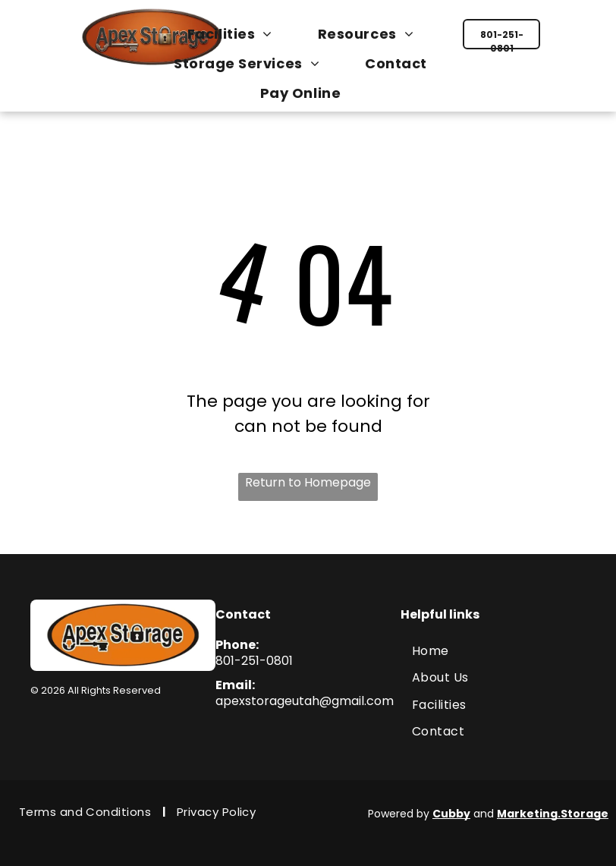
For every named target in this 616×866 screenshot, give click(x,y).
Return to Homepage (308, 482)
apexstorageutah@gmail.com (305, 701)
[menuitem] (237, 34)
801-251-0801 (254, 661)
